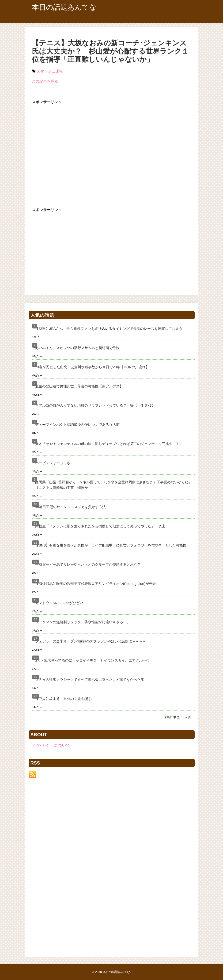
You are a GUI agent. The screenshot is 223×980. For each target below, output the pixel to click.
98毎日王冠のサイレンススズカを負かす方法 (71, 507)
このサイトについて (51, 745)
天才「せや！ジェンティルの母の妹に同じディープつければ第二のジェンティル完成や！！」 (109, 444)
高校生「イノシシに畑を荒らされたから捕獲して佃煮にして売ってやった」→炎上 (100, 526)
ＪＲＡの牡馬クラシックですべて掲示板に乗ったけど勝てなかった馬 (90, 679)
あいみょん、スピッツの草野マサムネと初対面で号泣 (77, 348)
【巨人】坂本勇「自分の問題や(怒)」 (64, 699)
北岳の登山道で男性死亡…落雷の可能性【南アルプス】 (79, 386)
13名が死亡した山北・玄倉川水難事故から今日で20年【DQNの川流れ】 (92, 367)
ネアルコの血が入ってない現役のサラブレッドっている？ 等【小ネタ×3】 (95, 405)
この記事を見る (45, 81)
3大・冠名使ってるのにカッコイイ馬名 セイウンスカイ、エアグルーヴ (92, 660)
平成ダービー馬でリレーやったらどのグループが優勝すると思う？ (88, 564)
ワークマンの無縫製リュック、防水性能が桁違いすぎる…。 (83, 622)
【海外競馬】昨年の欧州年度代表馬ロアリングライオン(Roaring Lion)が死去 (96, 584)
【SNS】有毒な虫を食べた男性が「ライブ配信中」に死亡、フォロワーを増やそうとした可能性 (111, 545)
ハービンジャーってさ (53, 463)
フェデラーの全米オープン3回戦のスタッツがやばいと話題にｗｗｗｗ (91, 641)
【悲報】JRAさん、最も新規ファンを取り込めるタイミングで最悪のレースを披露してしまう (109, 329)
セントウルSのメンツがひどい (59, 603)
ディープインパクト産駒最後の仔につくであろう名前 (77, 424)
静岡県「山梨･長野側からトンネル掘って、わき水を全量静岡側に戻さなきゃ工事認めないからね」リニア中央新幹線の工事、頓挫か (113, 485)
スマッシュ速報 (50, 71)
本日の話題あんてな (64, 7)
